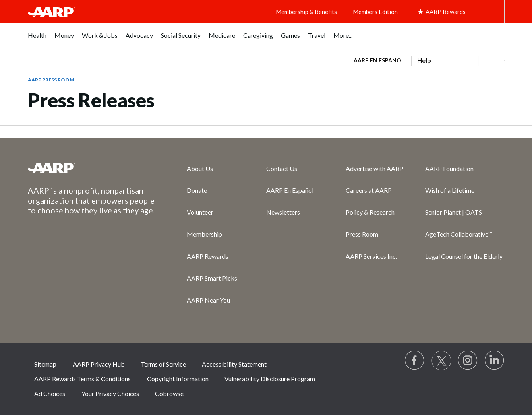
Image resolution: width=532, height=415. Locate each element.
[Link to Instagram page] (468, 361)
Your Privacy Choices (110, 393)
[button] (491, 60)
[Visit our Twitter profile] (441, 361)
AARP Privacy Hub (99, 364)
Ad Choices (50, 393)
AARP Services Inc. (371, 256)
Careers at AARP (369, 190)
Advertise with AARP (374, 168)
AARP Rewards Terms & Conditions (82, 379)
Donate (197, 190)
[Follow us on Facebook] (415, 361)
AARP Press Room (51, 80)
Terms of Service (163, 364)
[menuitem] (37, 40)
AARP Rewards (208, 256)
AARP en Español (379, 60)
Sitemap (45, 364)
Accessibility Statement (234, 364)
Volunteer (200, 212)
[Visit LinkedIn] (495, 361)
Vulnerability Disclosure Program (270, 379)
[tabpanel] (426, 60)
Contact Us (282, 168)
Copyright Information (178, 379)
